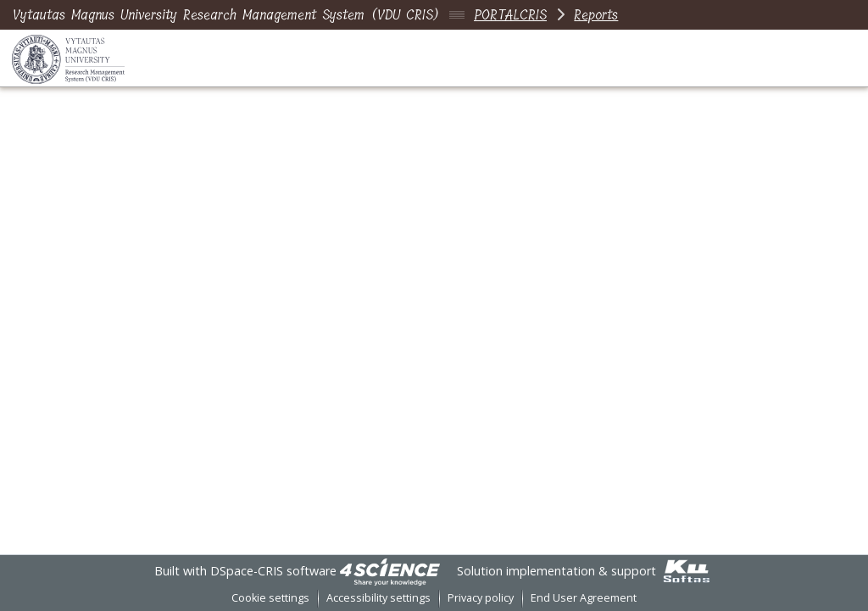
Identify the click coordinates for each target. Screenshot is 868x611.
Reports (596, 15)
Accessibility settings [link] (378, 598)
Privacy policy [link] (481, 598)
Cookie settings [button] (270, 598)
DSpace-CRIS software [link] (273, 571)
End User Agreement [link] (584, 598)
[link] (390, 571)
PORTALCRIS (510, 15)
